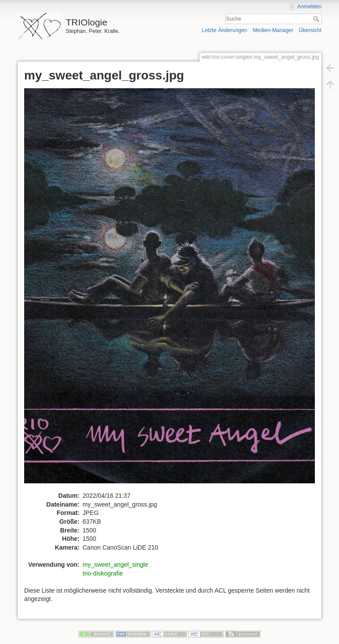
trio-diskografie (103, 573)
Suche (317, 19)
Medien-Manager (273, 30)
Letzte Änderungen (225, 30)
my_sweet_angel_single (115, 565)
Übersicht (310, 30)
